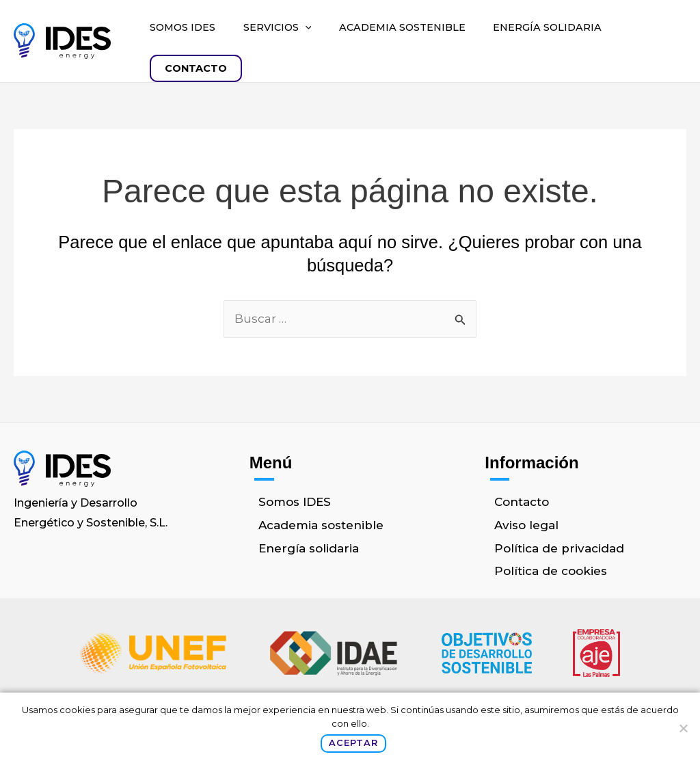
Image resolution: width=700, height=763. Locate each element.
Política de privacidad (559, 548)
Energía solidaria (547, 27)
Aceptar (353, 743)
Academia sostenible (402, 27)
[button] (305, 27)
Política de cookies (551, 571)
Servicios (278, 27)
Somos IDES (183, 27)
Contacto (196, 68)
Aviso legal (526, 525)
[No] (683, 728)
